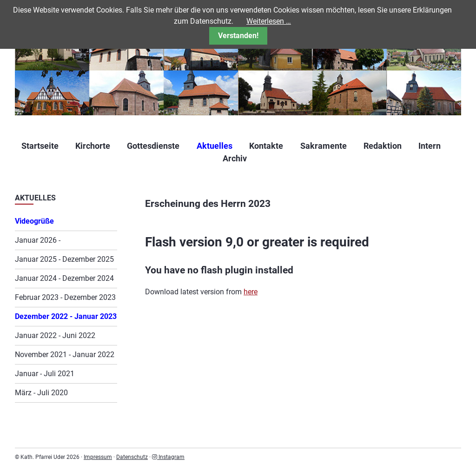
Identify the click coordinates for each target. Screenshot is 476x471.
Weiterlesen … (269, 21)
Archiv (235, 158)
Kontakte (266, 146)
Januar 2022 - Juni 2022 (55, 335)
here (251, 292)
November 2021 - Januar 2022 (65, 355)
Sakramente (324, 146)
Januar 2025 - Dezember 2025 (64, 259)
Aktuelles (215, 146)
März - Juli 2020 (41, 393)
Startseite (40, 146)
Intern (430, 146)
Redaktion (383, 146)
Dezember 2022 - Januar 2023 (66, 316)
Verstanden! (238, 36)
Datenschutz (132, 457)
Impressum (98, 457)
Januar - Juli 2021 (45, 374)
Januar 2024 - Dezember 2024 (64, 278)
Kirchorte (93, 146)
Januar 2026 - (38, 240)
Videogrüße (34, 221)
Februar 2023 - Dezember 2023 (65, 297)
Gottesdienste (153, 146)
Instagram (168, 457)
